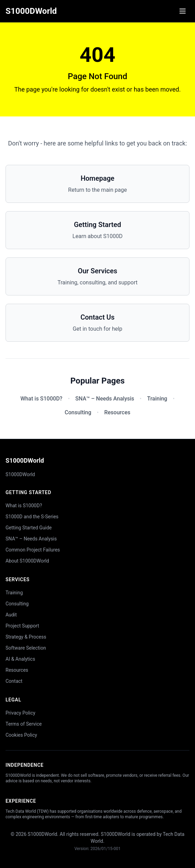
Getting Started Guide (29, 528)
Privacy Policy (20, 713)
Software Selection (26, 648)
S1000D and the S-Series (32, 517)
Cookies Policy (21, 735)
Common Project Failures (33, 550)
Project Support (22, 626)
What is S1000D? (41, 399)
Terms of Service (24, 724)
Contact (14, 681)
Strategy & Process (26, 637)
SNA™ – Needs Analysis (105, 399)
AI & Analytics (20, 659)
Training (157, 399)
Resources (117, 412)
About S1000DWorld (27, 561)
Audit (11, 615)
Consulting (78, 412)
